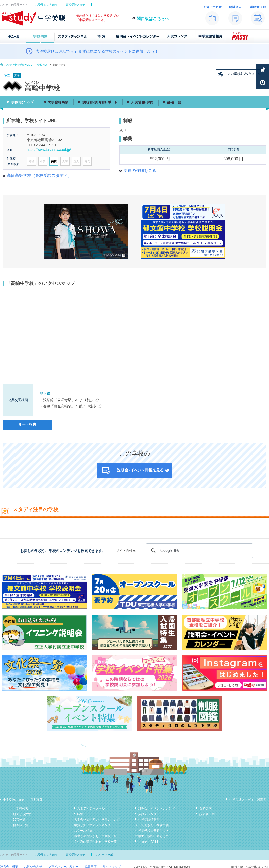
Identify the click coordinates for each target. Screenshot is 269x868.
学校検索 (42, 65)
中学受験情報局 (149, 820)
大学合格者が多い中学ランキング (97, 820)
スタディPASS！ (150, 842)
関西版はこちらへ (153, 19)
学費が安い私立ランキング (92, 825)
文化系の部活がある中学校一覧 (95, 842)
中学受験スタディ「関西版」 (249, 800)
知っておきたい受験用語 (152, 825)
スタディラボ (105, 855)
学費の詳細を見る (140, 171)
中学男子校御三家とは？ (152, 831)
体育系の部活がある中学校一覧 (95, 836)
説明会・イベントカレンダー (158, 808)
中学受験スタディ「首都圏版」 (24, 800)
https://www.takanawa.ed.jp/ (49, 150)
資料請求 (206, 808)
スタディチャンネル (91, 808)
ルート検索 (27, 424)
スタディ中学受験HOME (18, 65)
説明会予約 (207, 814)
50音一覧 (19, 820)
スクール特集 (83, 831)
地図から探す (22, 814)
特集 (80, 814)
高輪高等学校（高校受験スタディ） (39, 176)
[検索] (199, 551)
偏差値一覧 (21, 825)
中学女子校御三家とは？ (152, 836)
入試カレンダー (149, 814)
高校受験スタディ (77, 5)
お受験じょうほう (46, 5)
